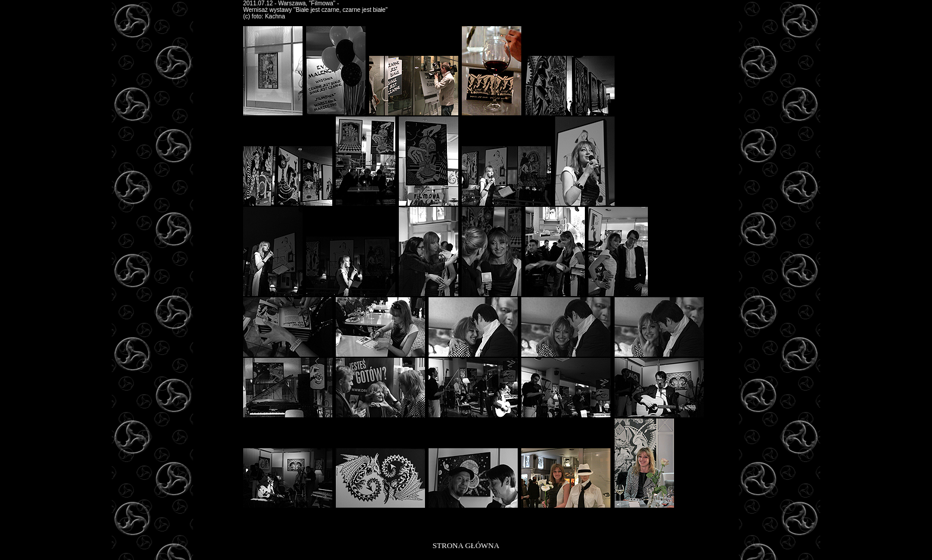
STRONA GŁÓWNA (466, 545)
